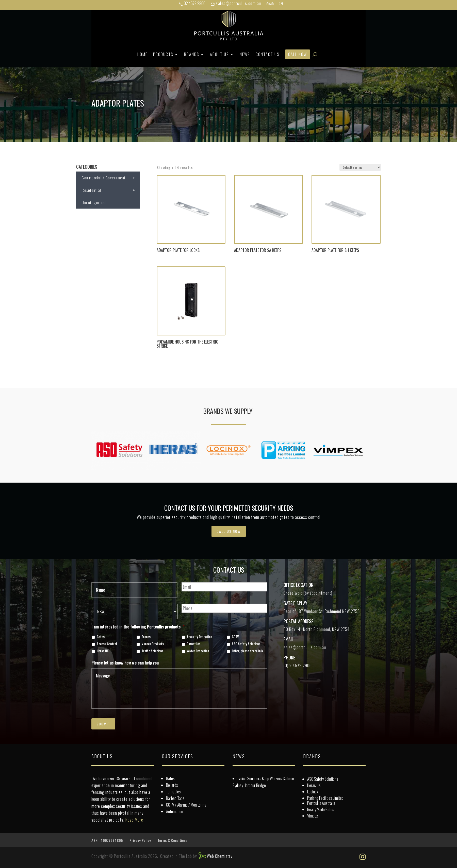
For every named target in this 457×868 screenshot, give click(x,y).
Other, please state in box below (249, 651)
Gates (101, 637)
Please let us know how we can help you (125, 663)
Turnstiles (194, 644)
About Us (219, 54)
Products (163, 54)
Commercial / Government (111, 178)
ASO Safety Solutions (246, 644)
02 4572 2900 (192, 3)
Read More (134, 820)
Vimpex (313, 816)
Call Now (298, 54)
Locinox (313, 792)
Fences (146, 637)
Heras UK (103, 651)
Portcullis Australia (321, 803)
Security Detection (199, 637)
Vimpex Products (153, 644)
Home (142, 54)
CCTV (235, 637)
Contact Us (268, 54)
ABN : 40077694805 (107, 840)
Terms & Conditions (172, 840)
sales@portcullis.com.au (236, 3)
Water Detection (198, 651)
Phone (289, 657)
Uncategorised (94, 202)
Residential (111, 190)
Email (289, 639)
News (245, 54)
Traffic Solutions (152, 651)
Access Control (107, 644)
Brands (192, 54)
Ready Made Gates (321, 809)
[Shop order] (360, 167)
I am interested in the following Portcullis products (138, 627)
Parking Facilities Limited (325, 798)
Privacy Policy (140, 840)
